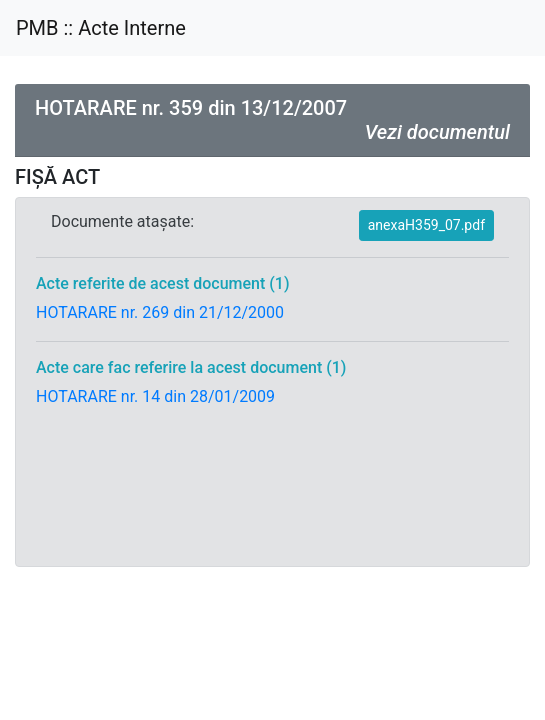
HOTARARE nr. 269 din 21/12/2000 (160, 312)
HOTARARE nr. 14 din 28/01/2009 (155, 396)
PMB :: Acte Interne (101, 28)
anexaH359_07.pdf (426, 225)
